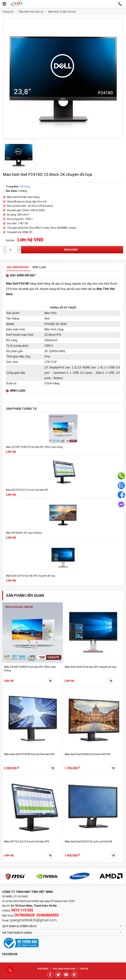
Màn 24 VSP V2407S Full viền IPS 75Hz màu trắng (34, 447)
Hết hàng (25, 187)
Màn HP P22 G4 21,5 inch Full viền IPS (27, 490)
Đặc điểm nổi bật (18, 267)
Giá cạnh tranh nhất (64, 969)
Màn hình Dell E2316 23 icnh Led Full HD (88, 842)
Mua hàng (71, 250)
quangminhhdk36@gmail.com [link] (33, 920)
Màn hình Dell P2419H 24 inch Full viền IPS (29, 754)
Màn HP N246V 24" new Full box (24, 533)
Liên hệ (84, 969)
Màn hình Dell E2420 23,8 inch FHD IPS (88, 754)
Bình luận (39, 267)
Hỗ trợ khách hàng (17, 933)
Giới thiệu (43, 969)
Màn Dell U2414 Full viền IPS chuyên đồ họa (30, 576)
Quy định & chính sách (19, 926)
